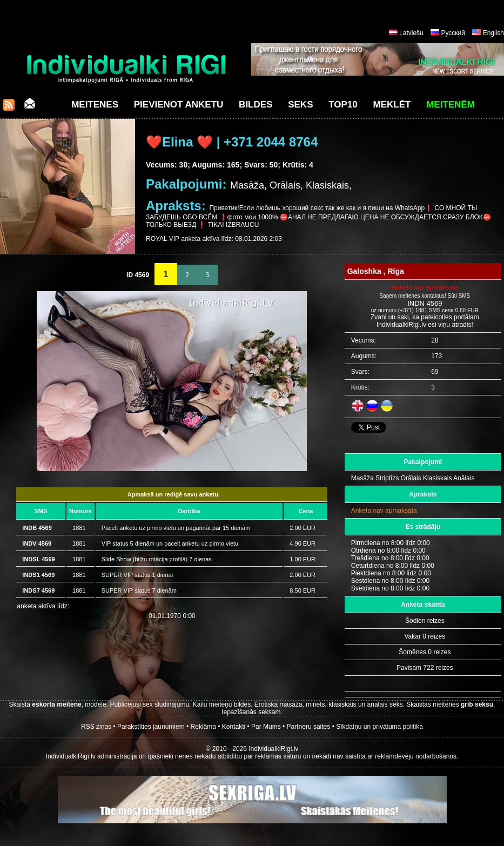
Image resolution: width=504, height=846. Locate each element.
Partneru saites (309, 727)
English (493, 33)
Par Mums (266, 727)
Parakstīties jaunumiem (151, 727)
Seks (300, 105)
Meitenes (95, 105)
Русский (453, 33)
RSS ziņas (96, 727)
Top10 (343, 105)
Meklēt (392, 105)
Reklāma (203, 727)
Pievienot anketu (179, 105)
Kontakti (234, 727)
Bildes (256, 105)
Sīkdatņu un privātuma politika (379, 727)
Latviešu (411, 33)
